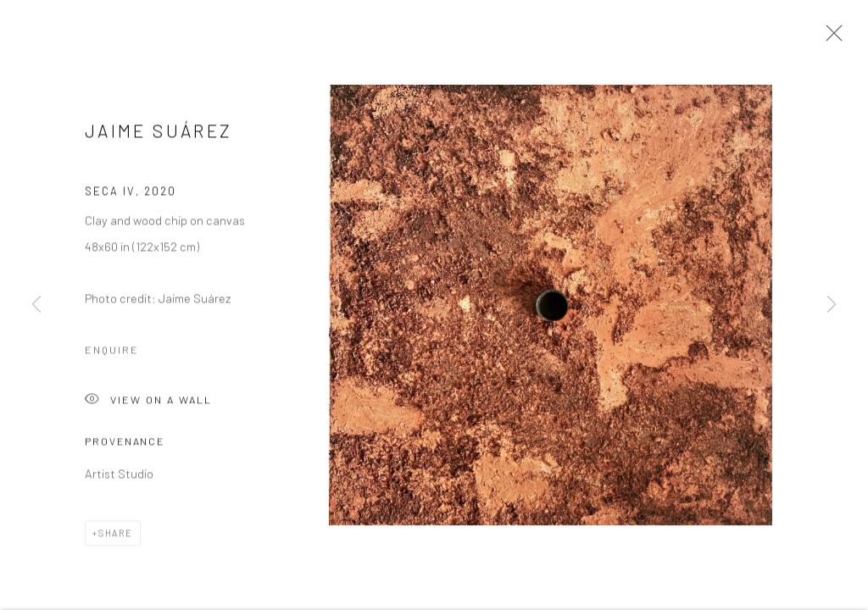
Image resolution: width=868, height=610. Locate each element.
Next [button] (832, 305)
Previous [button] (36, 305)
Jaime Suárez (159, 133)
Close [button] (830, 38)
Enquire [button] (112, 351)
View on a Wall (148, 402)
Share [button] (116, 534)
